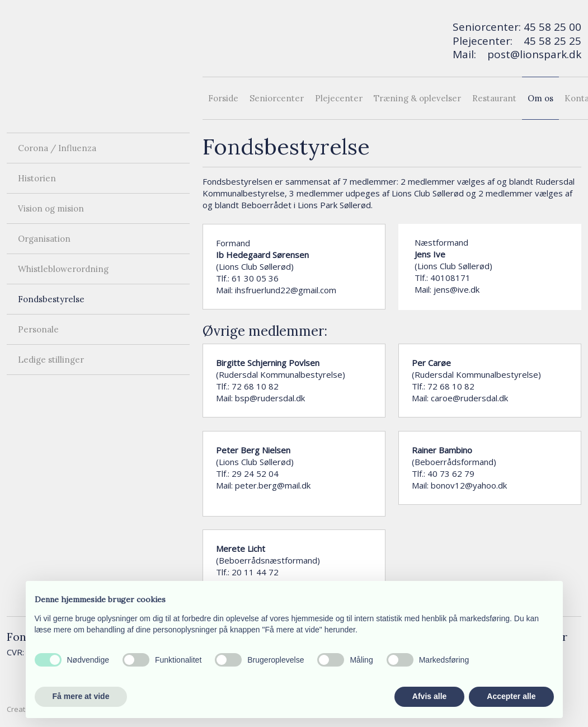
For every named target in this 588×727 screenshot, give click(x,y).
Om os (540, 98)
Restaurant (494, 98)
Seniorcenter (277, 98)
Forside (223, 98)
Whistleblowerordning (63, 269)
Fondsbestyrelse (51, 299)
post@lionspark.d (531, 54)
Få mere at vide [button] (81, 696)
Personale (38, 329)
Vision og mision (51, 208)
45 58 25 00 (552, 27)
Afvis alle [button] (429, 696)
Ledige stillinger (51, 360)
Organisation (44, 239)
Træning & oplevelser (417, 98)
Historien (37, 178)
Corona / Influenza (57, 148)
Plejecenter (339, 98)
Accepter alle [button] (511, 696)
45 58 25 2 (549, 41)
